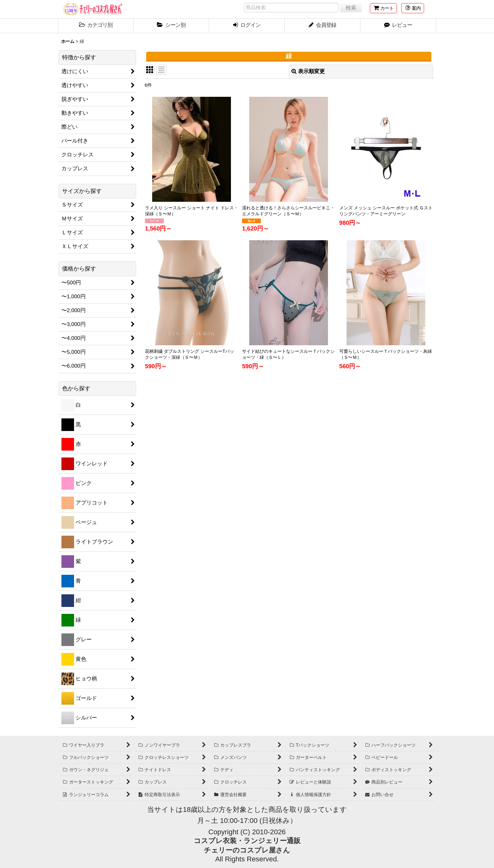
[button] (413, 8)
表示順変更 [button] (308, 71)
